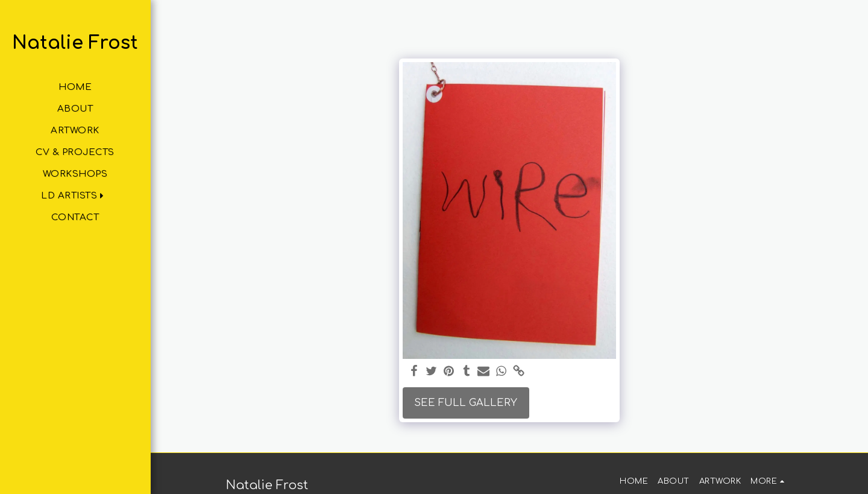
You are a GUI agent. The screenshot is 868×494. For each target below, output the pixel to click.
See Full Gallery (466, 403)
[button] (75, 196)
